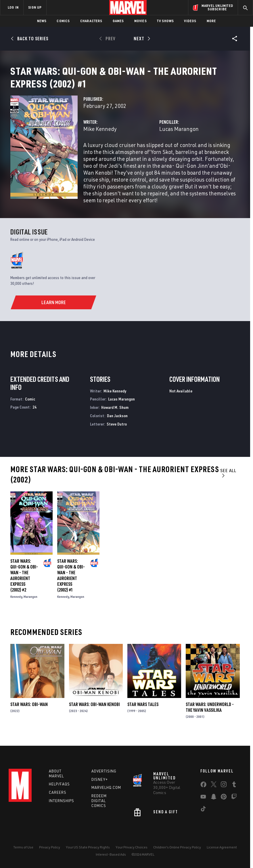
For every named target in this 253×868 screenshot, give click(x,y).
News (42, 21)
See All (228, 480)
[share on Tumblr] (234, 785)
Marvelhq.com (106, 787)
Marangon (30, 603)
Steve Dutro (117, 431)
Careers (58, 792)
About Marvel (56, 773)
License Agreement (222, 847)
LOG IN (13, 7)
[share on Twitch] (234, 798)
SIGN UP (35, 7)
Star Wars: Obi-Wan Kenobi (94, 711)
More (211, 21)
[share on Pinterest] (224, 798)
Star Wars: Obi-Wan (29, 711)
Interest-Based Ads (111, 854)
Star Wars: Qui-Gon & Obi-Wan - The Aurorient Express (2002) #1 (71, 582)
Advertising (104, 771)
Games (118, 21)
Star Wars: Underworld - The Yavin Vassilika (210, 714)
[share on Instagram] (224, 785)
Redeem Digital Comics (99, 801)
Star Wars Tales (143, 711)
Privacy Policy (50, 847)
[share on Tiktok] (203, 810)
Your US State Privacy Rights (88, 847)
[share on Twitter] (214, 785)
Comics (63, 21)
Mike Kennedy (100, 136)
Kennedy (16, 603)
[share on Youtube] (203, 798)
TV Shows (165, 21)
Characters (91, 21)
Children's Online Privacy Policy (177, 847)
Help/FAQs (59, 784)
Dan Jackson (117, 422)
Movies (140, 21)
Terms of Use (23, 847)
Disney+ (100, 779)
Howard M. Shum (115, 414)
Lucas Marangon (179, 136)
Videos (190, 21)
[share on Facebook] (203, 786)
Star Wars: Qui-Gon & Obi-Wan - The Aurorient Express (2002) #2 (24, 582)
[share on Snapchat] (214, 798)
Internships (62, 801)
